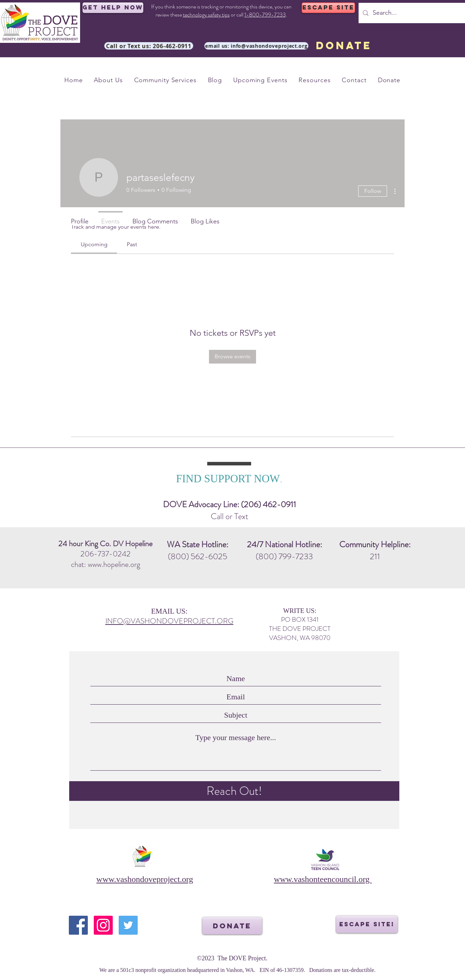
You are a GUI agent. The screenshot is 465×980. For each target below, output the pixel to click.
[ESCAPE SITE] (328, 8)
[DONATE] (343, 46)
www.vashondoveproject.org (145, 879)
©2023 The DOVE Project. (232, 958)
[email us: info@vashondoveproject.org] (256, 46)
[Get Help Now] (113, 8)
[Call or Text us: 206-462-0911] (149, 46)
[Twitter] (128, 925)
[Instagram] (103, 925)
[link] (94, 244)
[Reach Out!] (234, 791)
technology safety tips (206, 15)
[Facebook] (78, 925)
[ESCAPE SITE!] (367, 924)
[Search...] (415, 13)
